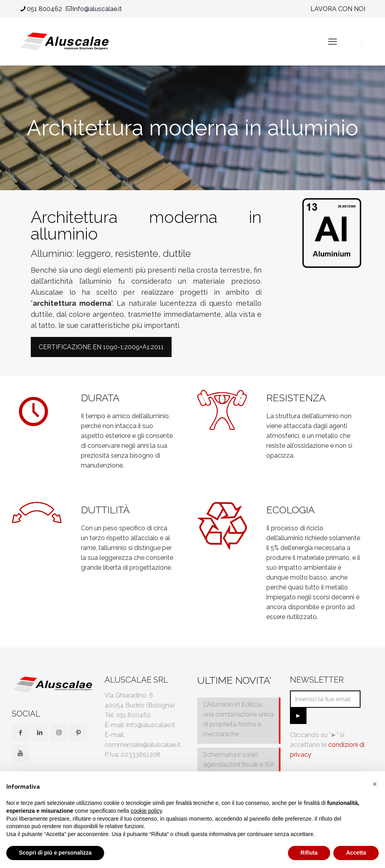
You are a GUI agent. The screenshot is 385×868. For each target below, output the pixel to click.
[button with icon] (20, 733)
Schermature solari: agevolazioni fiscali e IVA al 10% (239, 764)
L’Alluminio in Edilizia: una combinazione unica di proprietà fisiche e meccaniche (238, 719)
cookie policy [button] (146, 811)
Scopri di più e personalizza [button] (55, 853)
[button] (375, 784)
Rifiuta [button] (309, 853)
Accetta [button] (356, 853)
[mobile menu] (333, 41)
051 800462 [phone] (44, 9)
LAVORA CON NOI (338, 9)
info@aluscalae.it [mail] (97, 9)
